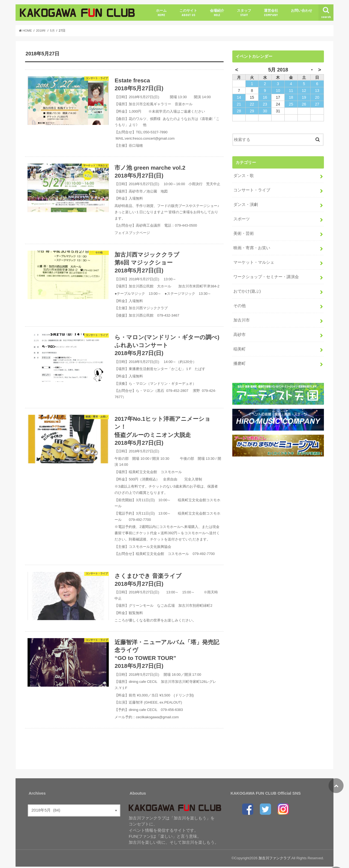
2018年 (41, 31)
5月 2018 (278, 70)
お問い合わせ (302, 10)
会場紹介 (217, 13)
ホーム (161, 13)
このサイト (188, 13)
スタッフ (244, 13)
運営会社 (271, 13)
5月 (53, 31)
